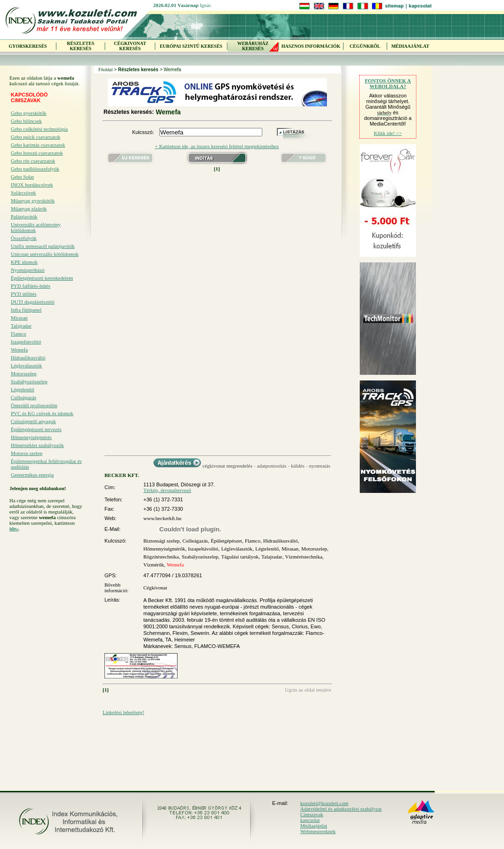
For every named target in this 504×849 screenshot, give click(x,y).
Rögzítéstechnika (161, 557)
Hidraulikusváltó (28, 357)
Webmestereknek (318, 831)
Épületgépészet (226, 541)
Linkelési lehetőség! (123, 712)
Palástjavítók (24, 216)
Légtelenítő (22, 389)
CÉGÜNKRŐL (365, 46)
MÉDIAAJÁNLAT (410, 46)
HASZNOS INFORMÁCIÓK (311, 46)
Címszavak (312, 814)
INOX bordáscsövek (32, 185)
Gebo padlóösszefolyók (35, 169)
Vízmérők (154, 565)
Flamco (19, 334)
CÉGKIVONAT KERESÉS (130, 46)
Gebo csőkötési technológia (39, 129)
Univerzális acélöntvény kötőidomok (36, 227)
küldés (298, 466)
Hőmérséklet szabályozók (37, 445)
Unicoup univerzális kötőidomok (45, 254)
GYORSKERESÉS (28, 46)
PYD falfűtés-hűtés (31, 286)
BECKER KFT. (122, 475)
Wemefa (19, 350)
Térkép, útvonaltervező (167, 490)
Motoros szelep (27, 453)
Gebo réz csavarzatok (33, 161)
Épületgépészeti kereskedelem (42, 278)
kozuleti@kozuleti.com (324, 803)
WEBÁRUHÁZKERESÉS (253, 46)
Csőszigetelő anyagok (33, 421)
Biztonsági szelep (161, 541)
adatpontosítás (272, 466)
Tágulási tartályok (240, 557)
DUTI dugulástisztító (33, 302)
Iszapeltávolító (26, 342)
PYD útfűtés (24, 294)
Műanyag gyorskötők (33, 201)
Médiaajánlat (314, 826)
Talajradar (21, 326)
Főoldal (106, 70)
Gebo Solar (22, 177)
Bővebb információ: (116, 588)
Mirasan (19, 318)
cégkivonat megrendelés (227, 466)
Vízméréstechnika (304, 557)
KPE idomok (24, 262)
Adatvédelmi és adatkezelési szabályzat (341, 809)
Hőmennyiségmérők (164, 549)
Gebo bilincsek (26, 121)
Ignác (206, 5)
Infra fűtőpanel (26, 310)
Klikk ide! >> (388, 133)
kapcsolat (310, 820)
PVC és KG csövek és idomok (42, 413)
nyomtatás (320, 466)
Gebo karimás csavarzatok (38, 145)
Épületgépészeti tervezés (36, 429)
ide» (14, 529)
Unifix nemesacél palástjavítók (43, 246)
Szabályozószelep (29, 381)
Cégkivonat (155, 588)
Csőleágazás (23, 397)
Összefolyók (24, 238)
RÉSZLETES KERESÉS (81, 46)
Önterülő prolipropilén (34, 405)
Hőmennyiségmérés (31, 437)
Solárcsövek (23, 193)
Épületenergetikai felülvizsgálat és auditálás (46, 464)
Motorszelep (24, 373)
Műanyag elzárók (29, 209)
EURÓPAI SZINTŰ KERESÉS (191, 46)
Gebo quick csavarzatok (36, 137)
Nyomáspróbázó (28, 270)
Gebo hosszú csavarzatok (37, 153)
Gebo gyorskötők (29, 113)
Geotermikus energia (32, 475)
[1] (217, 169)
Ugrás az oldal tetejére (308, 690)
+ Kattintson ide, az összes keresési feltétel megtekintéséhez (217, 146)
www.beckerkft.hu (162, 518)
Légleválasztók (26, 365)
